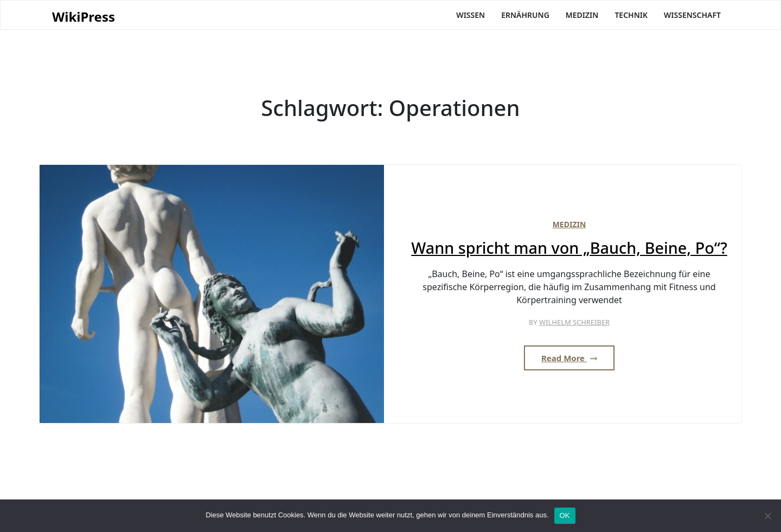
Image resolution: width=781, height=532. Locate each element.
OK (565, 515)
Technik (631, 15)
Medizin (582, 15)
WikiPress (84, 17)
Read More (569, 358)
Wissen (470, 15)
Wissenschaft (692, 15)
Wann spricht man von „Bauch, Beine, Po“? (569, 248)
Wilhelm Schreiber (574, 322)
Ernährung (525, 15)
